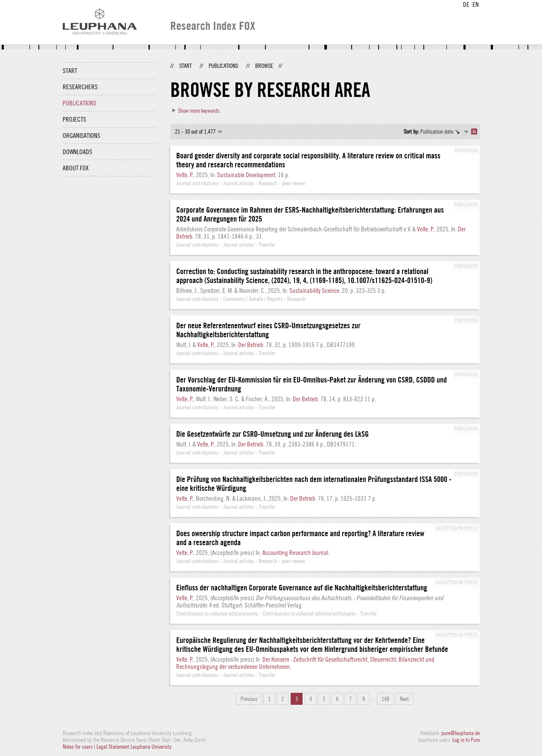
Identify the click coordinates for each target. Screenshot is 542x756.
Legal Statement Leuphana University (134, 747)
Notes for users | (80, 747)
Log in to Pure (466, 740)
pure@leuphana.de (460, 733)
